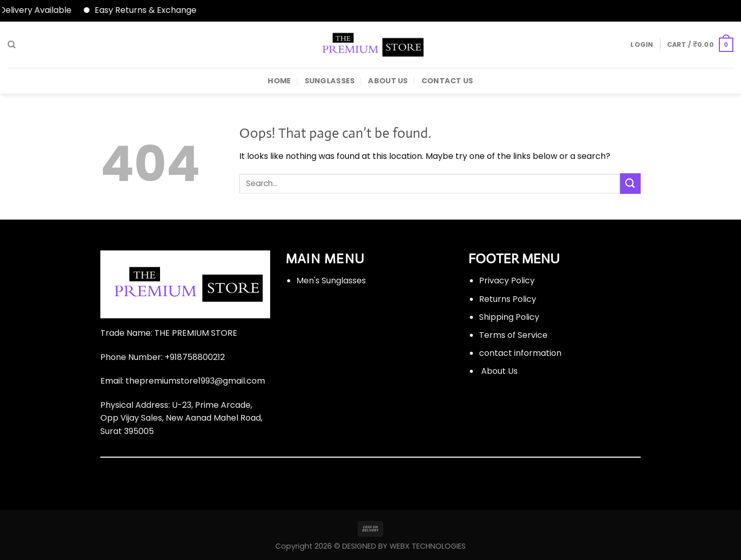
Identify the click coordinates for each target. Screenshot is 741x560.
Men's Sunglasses (331, 281)
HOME (279, 81)
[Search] (12, 45)
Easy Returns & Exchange (150, 10)
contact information (520, 353)
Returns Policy (508, 299)
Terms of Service (513, 335)
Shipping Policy (509, 317)
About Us (388, 81)
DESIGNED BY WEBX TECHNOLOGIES (404, 546)
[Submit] (630, 183)
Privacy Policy (507, 281)
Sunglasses (330, 81)
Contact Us (447, 81)
